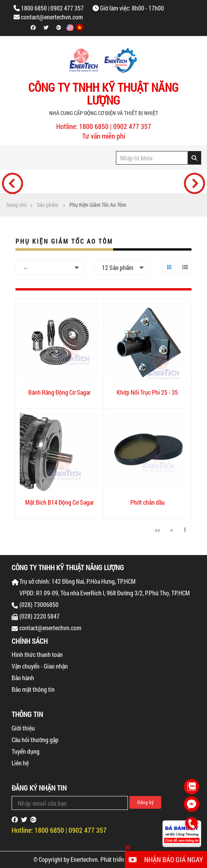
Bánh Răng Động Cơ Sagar (60, 392)
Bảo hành (23, 678)
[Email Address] (70, 803)
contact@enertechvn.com (52, 17)
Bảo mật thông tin (33, 689)
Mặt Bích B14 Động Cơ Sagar (60, 502)
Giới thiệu (23, 728)
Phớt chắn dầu (147, 502)
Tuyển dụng (26, 751)
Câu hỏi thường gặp (35, 740)
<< (157, 530)
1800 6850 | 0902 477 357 (52, 8)
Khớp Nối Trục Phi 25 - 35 (147, 392)
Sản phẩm (47, 205)
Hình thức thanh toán (37, 654)
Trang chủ (16, 205)
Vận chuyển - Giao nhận (40, 666)
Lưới (167, 274)
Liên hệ (20, 763)
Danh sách (184, 274)
